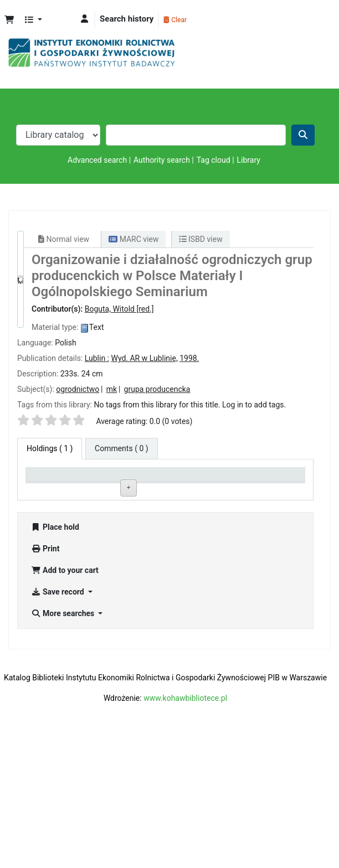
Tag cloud (214, 160)
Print (45, 675)
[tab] (122, 449)
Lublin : (97, 358)
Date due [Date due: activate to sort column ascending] (270, 489)
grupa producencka (157, 389)
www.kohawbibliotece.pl (185, 824)
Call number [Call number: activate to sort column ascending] (163, 489)
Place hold (55, 653)
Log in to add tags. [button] (254, 405)
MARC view (133, 239)
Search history (127, 19)
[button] (9, 20)
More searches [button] (64, 740)
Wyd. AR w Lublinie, (144, 358)
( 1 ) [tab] (50, 448)
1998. (189, 358)
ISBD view (201, 239)
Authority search (162, 160)
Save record (58, 718)
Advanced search (97, 160)
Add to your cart (65, 696)
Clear (175, 20)
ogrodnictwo (78, 389)
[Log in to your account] (84, 19)
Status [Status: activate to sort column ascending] (210, 489)
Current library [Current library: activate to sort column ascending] (101, 484)
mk (112, 389)
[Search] (303, 135)
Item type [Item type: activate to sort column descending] (47, 489)
